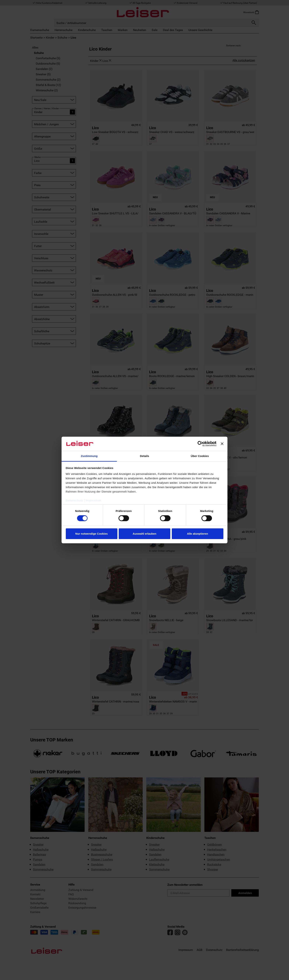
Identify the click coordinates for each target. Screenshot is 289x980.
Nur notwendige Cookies (92, 534)
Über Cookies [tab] (200, 456)
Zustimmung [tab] (89, 456)
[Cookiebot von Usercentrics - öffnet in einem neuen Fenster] (200, 444)
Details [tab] (144, 456)
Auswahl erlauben (144, 534)
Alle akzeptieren (197, 534)
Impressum (94, 500)
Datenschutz (75, 500)
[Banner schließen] (222, 444)
